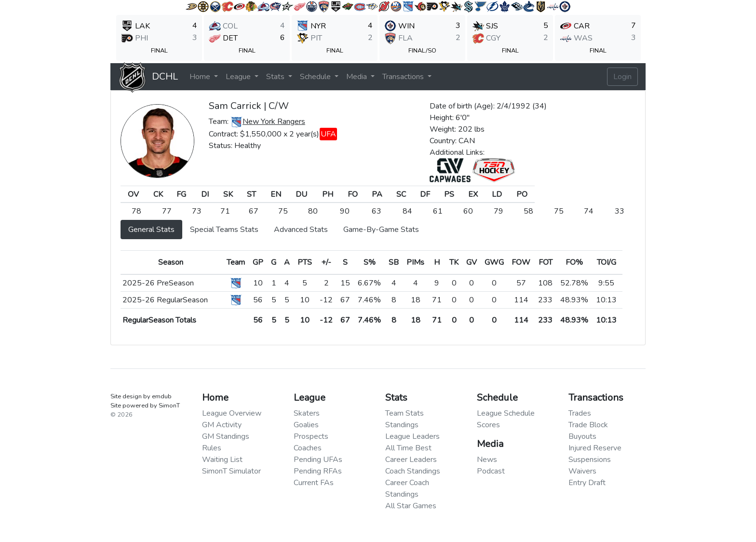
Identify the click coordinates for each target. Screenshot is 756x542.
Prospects (311, 436)
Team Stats (405, 413)
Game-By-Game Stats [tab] (381, 230)
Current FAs (314, 483)
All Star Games (411, 506)
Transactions (404, 77)
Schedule (316, 77)
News (487, 460)
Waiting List (222, 460)
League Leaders (412, 436)
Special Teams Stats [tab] (224, 230)
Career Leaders (411, 460)
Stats (276, 77)
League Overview (232, 413)
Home (201, 77)
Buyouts (582, 436)
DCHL (165, 76)
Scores (488, 425)
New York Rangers (274, 122)
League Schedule (506, 413)
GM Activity (222, 425)
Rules (212, 448)
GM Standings (226, 436)
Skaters (307, 413)
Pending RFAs (318, 471)
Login (622, 77)
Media (358, 77)
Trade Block (588, 425)
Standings (402, 425)
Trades (580, 413)
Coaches (308, 448)
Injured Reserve (595, 448)
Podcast (491, 471)
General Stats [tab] (151, 230)
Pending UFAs (318, 460)
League (239, 77)
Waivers (582, 471)
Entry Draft (587, 483)
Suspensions (590, 460)
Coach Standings (413, 471)
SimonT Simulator (231, 471)
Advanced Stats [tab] (301, 230)
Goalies (306, 425)
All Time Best (408, 448)
